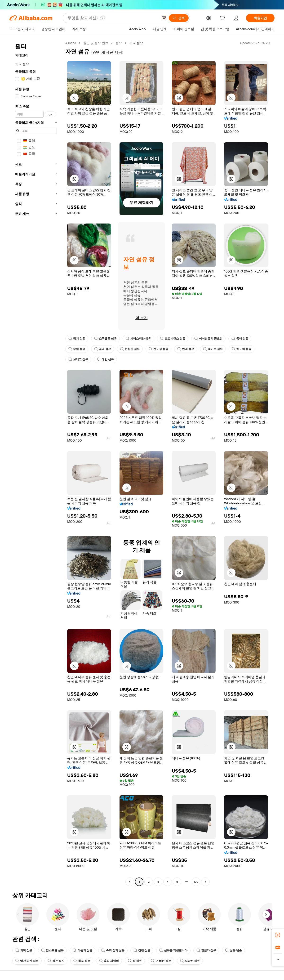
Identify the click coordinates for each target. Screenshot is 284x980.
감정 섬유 (142, 950)
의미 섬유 (24, 950)
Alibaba (71, 43)
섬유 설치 (56, 961)
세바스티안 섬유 (138, 339)
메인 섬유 (105, 359)
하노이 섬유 (242, 349)
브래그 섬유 (78, 359)
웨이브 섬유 (213, 349)
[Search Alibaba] (113, 18)
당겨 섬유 (77, 339)
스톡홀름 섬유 (105, 339)
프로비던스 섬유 (173, 339)
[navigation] (36, 463)
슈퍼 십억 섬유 (113, 950)
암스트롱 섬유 (52, 950)
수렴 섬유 (77, 349)
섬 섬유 (135, 961)
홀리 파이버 (109, 961)
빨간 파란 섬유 (27, 961)
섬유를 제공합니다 (173, 950)
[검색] (179, 18)
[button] (164, 18)
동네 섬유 (240, 339)
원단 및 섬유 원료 (96, 43)
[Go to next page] (205, 882)
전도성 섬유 (158, 349)
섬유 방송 (233, 950)
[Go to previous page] (130, 882)
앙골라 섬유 (206, 950)
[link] (278, 935)
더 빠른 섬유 (161, 961)
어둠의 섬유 (82, 950)
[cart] (223, 19)
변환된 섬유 (130, 349)
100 (196, 882)
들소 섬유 (82, 961)
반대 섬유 (186, 349)
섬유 (119, 43)
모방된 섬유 (190, 961)
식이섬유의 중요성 (208, 339)
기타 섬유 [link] (136, 43)
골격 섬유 (103, 349)
